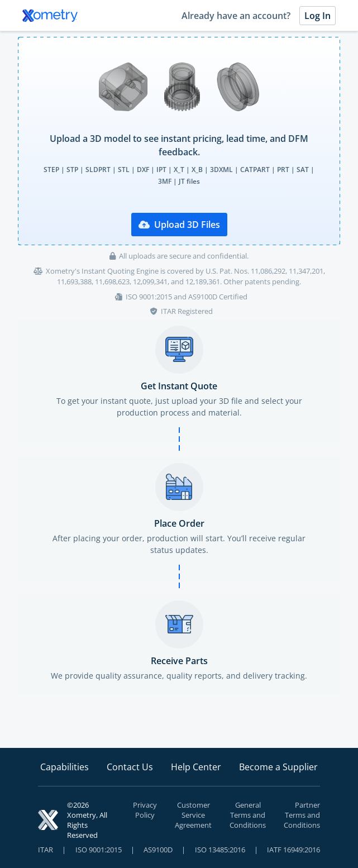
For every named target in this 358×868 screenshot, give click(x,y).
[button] (179, 141)
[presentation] (179, 141)
